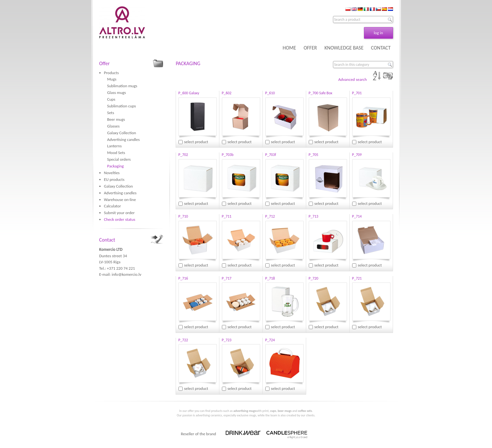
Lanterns (115, 146)
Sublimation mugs (122, 86)
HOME (289, 48)
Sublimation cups (122, 106)
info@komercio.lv (127, 274)
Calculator (113, 206)
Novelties (112, 173)
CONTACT (381, 48)
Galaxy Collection (122, 133)
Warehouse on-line (120, 200)
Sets (111, 113)
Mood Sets (116, 153)
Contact (107, 240)
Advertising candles (124, 139)
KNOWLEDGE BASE (344, 48)
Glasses (114, 126)
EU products (114, 179)
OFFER (310, 48)
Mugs (112, 79)
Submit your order (119, 213)
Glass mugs (117, 93)
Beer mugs (116, 119)
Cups (111, 99)
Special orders (119, 159)
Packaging (116, 166)
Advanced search (353, 79)
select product (196, 142)
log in (378, 33)
